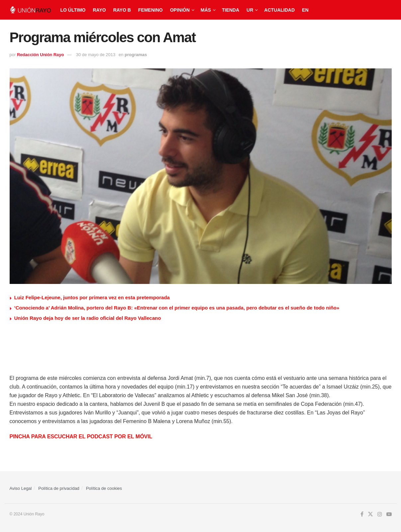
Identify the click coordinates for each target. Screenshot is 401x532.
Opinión (180, 10)
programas (136, 55)
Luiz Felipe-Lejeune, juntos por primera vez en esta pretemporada (92, 297)
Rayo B (122, 10)
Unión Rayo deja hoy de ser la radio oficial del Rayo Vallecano (88, 318)
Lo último (73, 10)
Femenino (150, 10)
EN (305, 10)
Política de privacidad (59, 488)
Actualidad (279, 10)
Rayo (99, 10)
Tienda (231, 10)
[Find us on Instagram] (380, 514)
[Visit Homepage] (30, 10)
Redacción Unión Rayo (41, 55)
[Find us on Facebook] (362, 514)
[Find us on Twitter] (370, 514)
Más (206, 10)
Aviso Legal (21, 488)
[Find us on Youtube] (389, 514)
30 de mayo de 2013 (96, 55)
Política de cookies (104, 488)
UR (250, 10)
